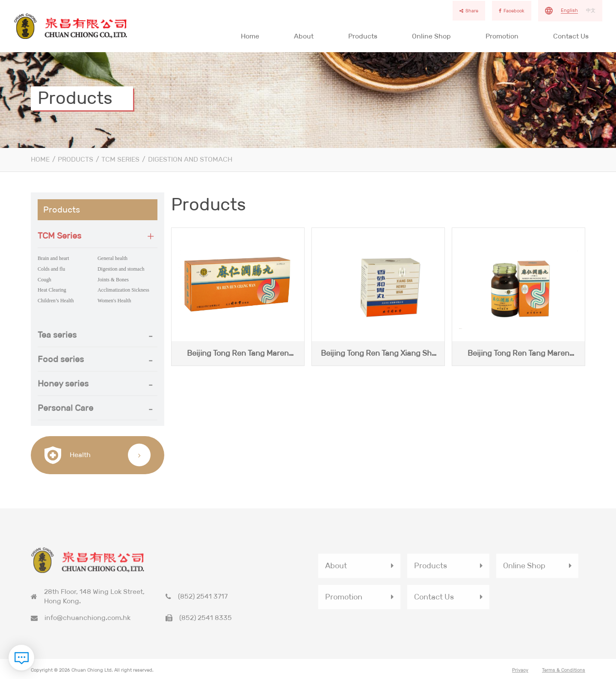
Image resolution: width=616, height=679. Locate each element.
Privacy (520, 674)
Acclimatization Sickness (123, 290)
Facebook (512, 11)
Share (469, 11)
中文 (591, 10)
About (304, 36)
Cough (44, 280)
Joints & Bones (113, 280)
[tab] (98, 236)
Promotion (502, 36)
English (569, 10)
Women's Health (114, 301)
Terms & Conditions (564, 674)
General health (113, 258)
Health (68, 455)
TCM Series (120, 159)
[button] (98, 236)
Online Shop (431, 36)
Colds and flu (51, 269)
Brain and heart (53, 258)
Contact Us (571, 36)
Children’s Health (56, 301)
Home (250, 36)
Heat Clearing (52, 290)
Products (363, 36)
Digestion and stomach (190, 159)
